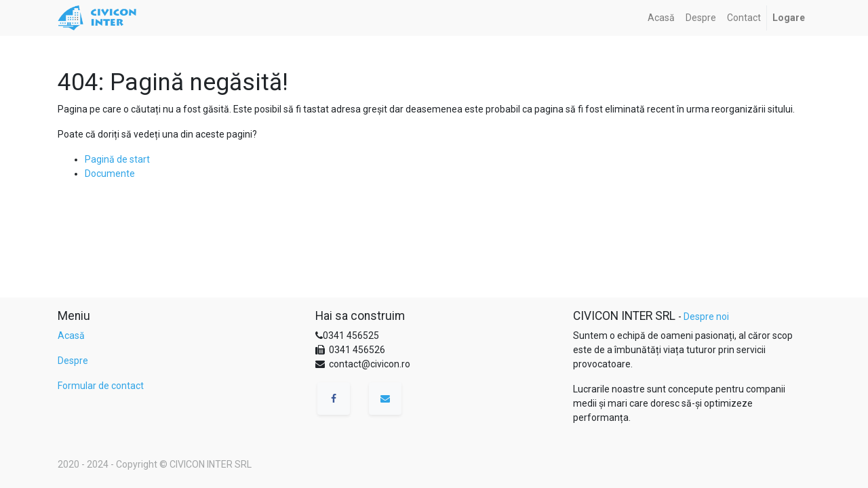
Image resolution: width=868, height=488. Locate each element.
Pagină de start (117, 159)
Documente (110, 174)
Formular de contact (101, 386)
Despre (73, 361)
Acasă (71, 335)
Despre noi (706, 317)
